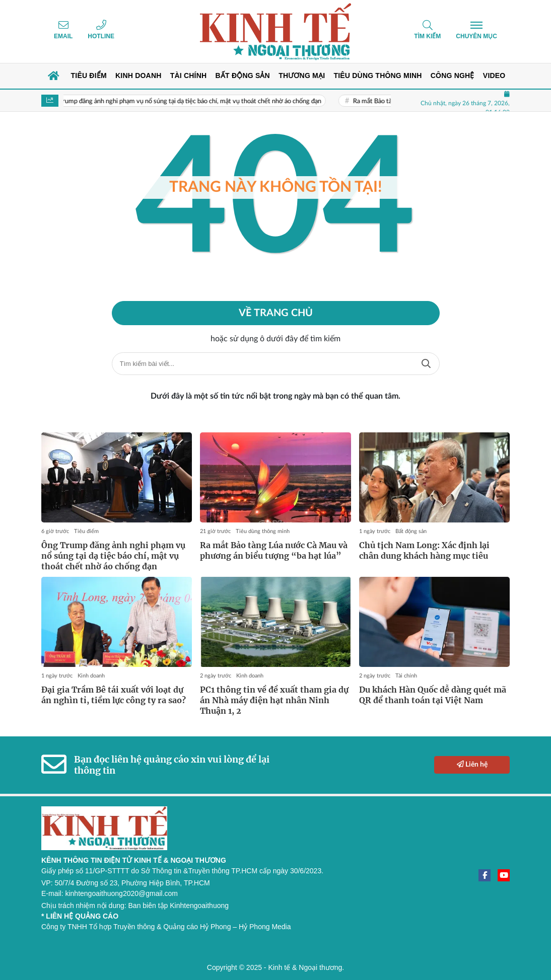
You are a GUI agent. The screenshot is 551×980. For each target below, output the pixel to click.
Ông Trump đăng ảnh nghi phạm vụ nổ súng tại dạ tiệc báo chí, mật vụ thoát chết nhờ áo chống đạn (189, 101)
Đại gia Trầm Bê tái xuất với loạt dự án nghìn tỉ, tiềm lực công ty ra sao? (114, 695)
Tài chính (406, 676)
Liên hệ (472, 764)
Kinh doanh (91, 676)
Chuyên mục (476, 36)
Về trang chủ (276, 313)
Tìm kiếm (427, 36)
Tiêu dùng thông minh (263, 531)
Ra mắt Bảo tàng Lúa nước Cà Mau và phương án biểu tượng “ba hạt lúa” (274, 550)
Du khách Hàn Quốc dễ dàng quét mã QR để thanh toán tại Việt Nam (433, 695)
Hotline (101, 36)
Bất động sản (411, 531)
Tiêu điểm (86, 531)
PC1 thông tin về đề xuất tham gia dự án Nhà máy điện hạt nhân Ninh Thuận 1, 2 (274, 700)
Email (63, 36)
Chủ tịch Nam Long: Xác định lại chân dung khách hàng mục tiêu (424, 550)
